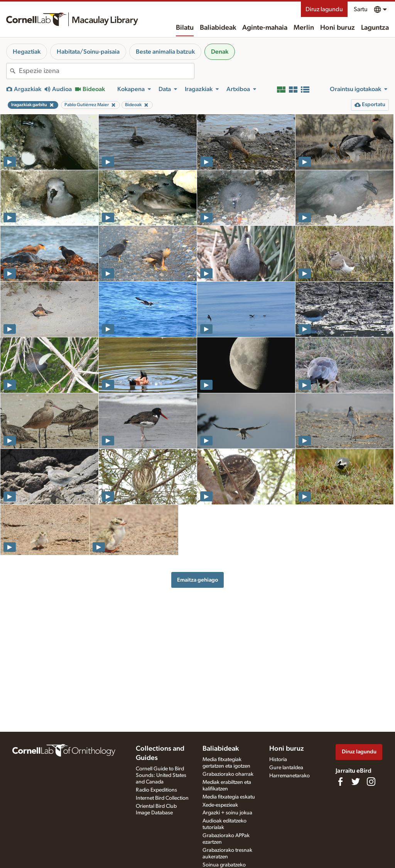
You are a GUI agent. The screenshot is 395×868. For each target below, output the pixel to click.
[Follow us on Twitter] (356, 782)
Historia (278, 760)
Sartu (361, 9)
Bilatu (185, 28)
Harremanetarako (289, 776)
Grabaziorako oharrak (228, 774)
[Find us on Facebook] (340, 782)
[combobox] (106, 71)
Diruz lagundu (324, 9)
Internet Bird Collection (162, 798)
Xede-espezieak (220, 805)
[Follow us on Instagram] (371, 782)
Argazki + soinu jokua (227, 813)
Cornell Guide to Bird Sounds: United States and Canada (161, 775)
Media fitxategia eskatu (229, 797)
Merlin (304, 28)
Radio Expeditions (156, 790)
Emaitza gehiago (197, 580)
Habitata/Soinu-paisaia (88, 52)
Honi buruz (338, 28)
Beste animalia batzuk (165, 52)
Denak (220, 52)
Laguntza (375, 28)
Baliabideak (218, 28)
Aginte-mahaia (265, 28)
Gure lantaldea (286, 768)
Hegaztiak (27, 52)
